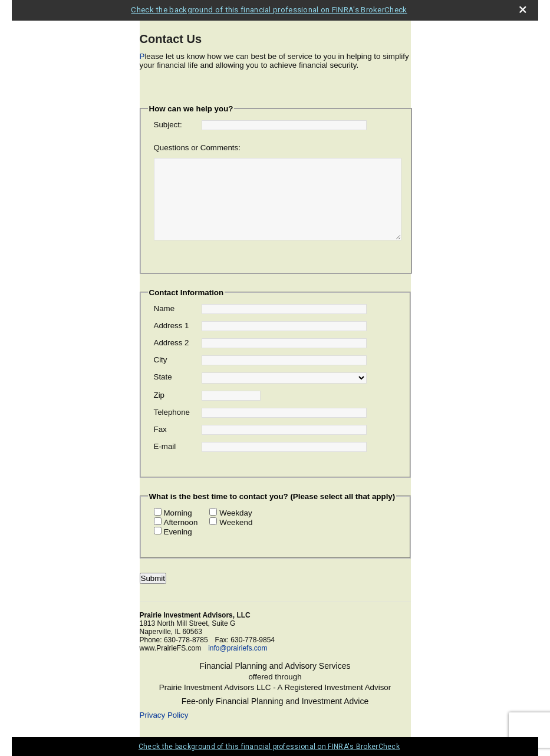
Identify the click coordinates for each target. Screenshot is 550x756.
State (163, 377)
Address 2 (172, 343)
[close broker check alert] (523, 10)
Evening (178, 532)
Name (164, 308)
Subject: (168, 125)
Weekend (236, 522)
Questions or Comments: (197, 148)
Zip (159, 395)
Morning (178, 513)
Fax (160, 429)
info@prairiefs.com (238, 648)
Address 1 (172, 326)
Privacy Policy (164, 715)
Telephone (172, 412)
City (161, 360)
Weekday (236, 513)
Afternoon (181, 522)
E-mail (165, 446)
